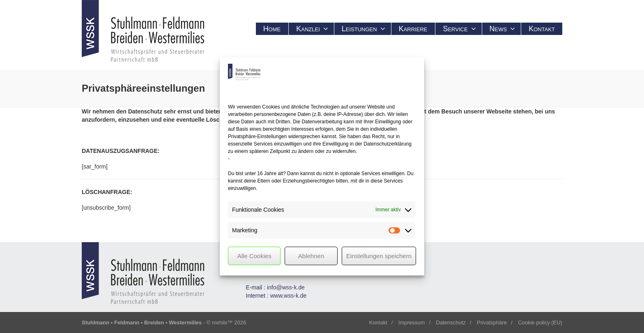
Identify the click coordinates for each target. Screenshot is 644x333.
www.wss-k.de (289, 296)
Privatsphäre (492, 323)
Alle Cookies (254, 256)
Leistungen (363, 29)
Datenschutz (451, 323)
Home (272, 29)
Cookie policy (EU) (540, 323)
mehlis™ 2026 (229, 323)
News (503, 29)
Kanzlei (312, 29)
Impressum (412, 323)
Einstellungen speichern (379, 256)
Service (459, 29)
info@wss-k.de (286, 287)
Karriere (413, 29)
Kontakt (542, 29)
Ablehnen (311, 256)
